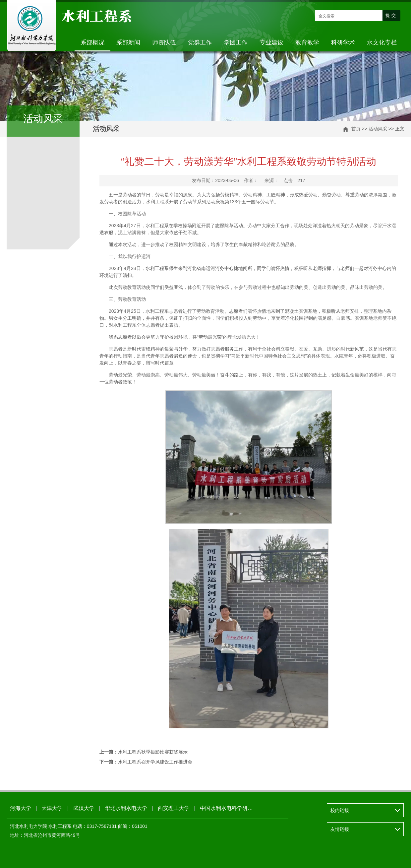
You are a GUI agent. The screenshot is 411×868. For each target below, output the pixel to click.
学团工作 (236, 42)
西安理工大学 (174, 808)
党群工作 (200, 42)
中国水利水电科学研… (226, 808)
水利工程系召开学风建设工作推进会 (146, 762)
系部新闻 (128, 42)
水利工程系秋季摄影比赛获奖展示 (144, 752)
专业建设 (271, 42)
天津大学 (52, 808)
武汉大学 (84, 808)
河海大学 (21, 808)
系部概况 (92, 42)
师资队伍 (164, 42)
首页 (356, 129)
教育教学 (307, 42)
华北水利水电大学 (126, 808)
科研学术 (343, 42)
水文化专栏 (382, 42)
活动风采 (378, 129)
